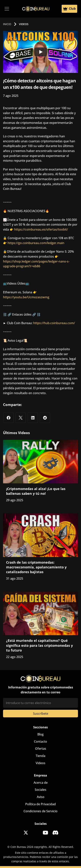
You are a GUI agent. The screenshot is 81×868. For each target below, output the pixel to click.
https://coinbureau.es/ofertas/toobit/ (41, 229)
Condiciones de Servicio (40, 811)
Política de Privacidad (40, 804)
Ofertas (41, 749)
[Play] (41, 52)
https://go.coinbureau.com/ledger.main (36, 243)
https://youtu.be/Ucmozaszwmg (26, 297)
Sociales (40, 790)
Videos (40, 763)
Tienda (40, 756)
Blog (40, 734)
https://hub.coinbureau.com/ (54, 323)
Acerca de (41, 783)
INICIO (7, 24)
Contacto (40, 741)
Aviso (41, 797)
